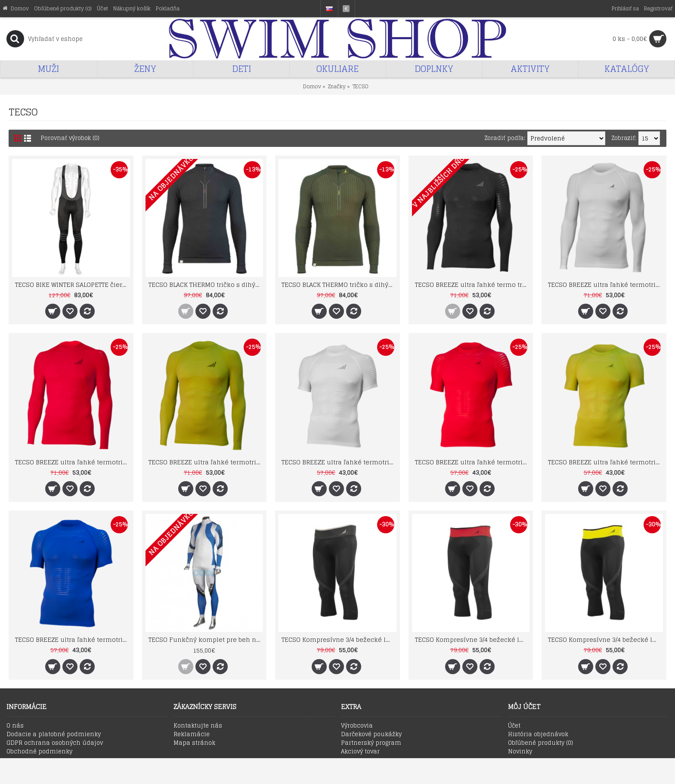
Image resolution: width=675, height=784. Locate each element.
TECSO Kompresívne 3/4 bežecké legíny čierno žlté (605, 639)
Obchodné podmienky (39, 752)
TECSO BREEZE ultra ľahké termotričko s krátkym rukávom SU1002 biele (339, 462)
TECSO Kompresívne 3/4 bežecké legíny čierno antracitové (339, 639)
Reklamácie (192, 734)
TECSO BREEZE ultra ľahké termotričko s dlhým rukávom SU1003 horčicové (206, 462)
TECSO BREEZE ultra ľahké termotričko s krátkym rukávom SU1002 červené (472, 462)
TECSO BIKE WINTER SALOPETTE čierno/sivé (73, 285)
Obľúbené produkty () (540, 743)
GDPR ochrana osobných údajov (55, 743)
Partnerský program (371, 743)
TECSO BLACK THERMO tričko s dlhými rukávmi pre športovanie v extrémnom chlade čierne (206, 285)
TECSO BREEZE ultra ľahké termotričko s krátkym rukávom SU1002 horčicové (605, 462)
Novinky (520, 752)
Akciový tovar (360, 752)
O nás (15, 726)
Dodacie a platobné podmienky (54, 734)
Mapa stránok (194, 743)
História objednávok (538, 734)
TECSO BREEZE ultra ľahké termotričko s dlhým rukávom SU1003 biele (605, 285)
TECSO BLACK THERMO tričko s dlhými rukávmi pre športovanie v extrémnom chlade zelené (339, 285)
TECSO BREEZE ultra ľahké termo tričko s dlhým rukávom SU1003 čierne (472, 285)
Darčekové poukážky (371, 734)
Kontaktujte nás (198, 726)
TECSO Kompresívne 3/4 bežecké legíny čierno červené (472, 639)
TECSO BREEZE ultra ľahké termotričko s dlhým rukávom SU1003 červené (73, 462)
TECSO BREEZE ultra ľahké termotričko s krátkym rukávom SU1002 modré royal (73, 639)
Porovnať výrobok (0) (70, 138)
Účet (514, 726)
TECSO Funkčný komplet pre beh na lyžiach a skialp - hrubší (206, 639)
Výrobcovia (357, 726)
